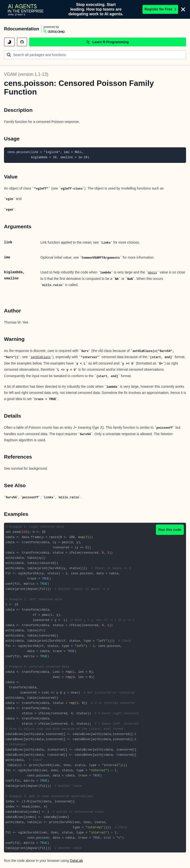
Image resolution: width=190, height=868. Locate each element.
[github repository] (22, 42)
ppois (153, 273)
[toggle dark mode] (9, 42)
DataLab (76, 861)
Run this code (170, 530)
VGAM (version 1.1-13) (26, 74)
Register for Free (160, 9)
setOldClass (41, 357)
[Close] (183, 9)
